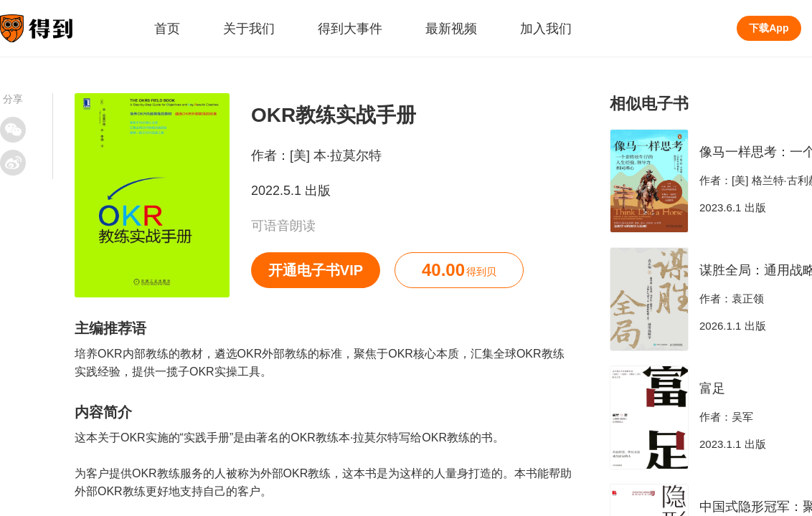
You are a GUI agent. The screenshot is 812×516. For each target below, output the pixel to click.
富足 (712, 388)
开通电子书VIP (316, 270)
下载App (769, 28)
